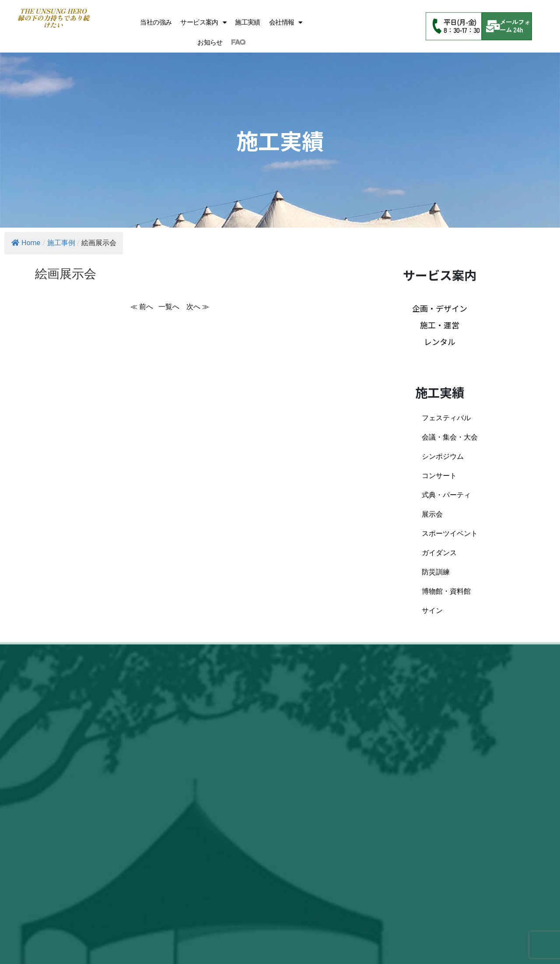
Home (26, 243)
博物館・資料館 (446, 591)
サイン (432, 610)
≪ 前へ (142, 307)
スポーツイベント (450, 533)
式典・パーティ (446, 495)
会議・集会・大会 (450, 437)
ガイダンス (439, 553)
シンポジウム (443, 456)
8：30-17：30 (462, 30)
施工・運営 (440, 325)
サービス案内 (203, 23)
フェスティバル (446, 418)
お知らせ (210, 42)
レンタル (440, 341)
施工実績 (248, 22)
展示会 (432, 514)
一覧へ (170, 307)
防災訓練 (436, 572)
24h (518, 30)
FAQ (238, 42)
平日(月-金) (460, 22)
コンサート (439, 476)
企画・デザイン (440, 308)
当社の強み (156, 22)
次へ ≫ (198, 307)
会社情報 (286, 23)
